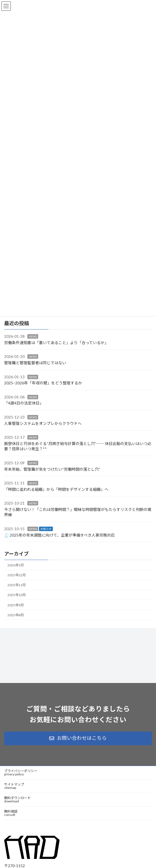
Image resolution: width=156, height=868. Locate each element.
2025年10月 (17, 595)
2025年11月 (17, 585)
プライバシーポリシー (21, 772)
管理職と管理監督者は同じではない (35, 363)
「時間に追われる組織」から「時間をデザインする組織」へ (56, 489)
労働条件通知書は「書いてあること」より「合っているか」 (56, 343)
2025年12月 (17, 575)
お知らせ (46, 529)
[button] (78, 738)
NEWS (33, 337)
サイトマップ (14, 786)
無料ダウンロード (17, 799)
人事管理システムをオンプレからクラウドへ (43, 423)
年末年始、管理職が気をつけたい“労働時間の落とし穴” (52, 469)
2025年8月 (16, 615)
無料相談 (11, 813)
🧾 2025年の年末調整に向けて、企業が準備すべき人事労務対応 (59, 535)
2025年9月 (16, 605)
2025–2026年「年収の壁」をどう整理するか (43, 383)
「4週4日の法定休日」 (24, 403)
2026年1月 (16, 565)
